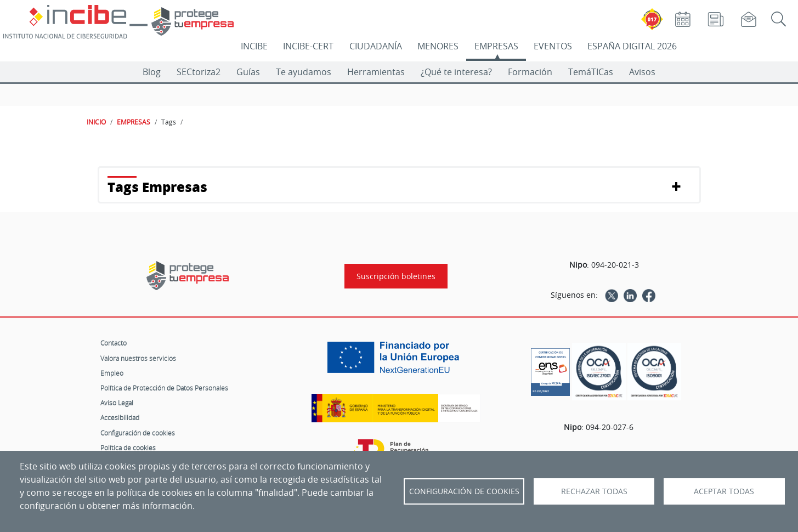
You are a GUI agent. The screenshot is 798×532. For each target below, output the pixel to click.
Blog (152, 72)
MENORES (438, 46)
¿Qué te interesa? (456, 72)
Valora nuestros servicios (138, 358)
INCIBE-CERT (308, 46)
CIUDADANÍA (376, 46)
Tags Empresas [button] (157, 187)
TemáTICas (591, 72)
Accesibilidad (120, 417)
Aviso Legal (117, 403)
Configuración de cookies (138, 433)
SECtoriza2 (199, 72)
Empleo (112, 373)
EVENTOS (553, 46)
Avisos (642, 72)
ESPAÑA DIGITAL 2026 (632, 46)
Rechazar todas (594, 491)
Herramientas (376, 72)
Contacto (114, 343)
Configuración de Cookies (464, 491)
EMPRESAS (496, 46)
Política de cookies (128, 448)
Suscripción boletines (396, 276)
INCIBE (254, 46)
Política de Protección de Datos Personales (164, 388)
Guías (248, 72)
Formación (530, 72)
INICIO (96, 122)
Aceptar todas (724, 491)
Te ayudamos (304, 72)
